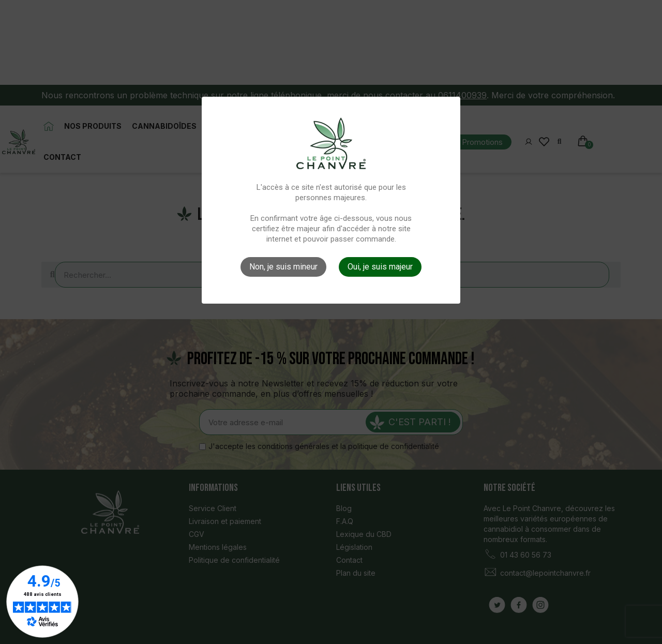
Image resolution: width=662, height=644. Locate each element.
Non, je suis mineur (283, 267)
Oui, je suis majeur (380, 267)
